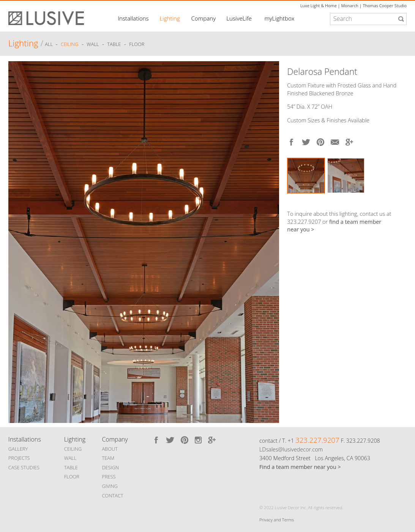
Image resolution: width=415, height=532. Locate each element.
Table (114, 44)
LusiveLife (239, 18)
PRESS (109, 477)
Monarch (350, 6)
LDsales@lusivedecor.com (291, 449)
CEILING (73, 449)
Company (203, 18)
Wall (93, 44)
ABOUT (110, 449)
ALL (49, 44)
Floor (137, 44)
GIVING (110, 486)
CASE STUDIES (24, 467)
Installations (133, 18)
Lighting (170, 18)
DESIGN (110, 467)
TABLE (71, 467)
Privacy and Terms (277, 520)
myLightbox (279, 18)
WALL (70, 458)
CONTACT (112, 496)
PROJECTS (19, 458)
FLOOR (72, 477)
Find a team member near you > (300, 467)
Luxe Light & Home (319, 6)
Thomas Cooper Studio (385, 6)
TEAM (108, 458)
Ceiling (70, 44)
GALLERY (18, 449)
